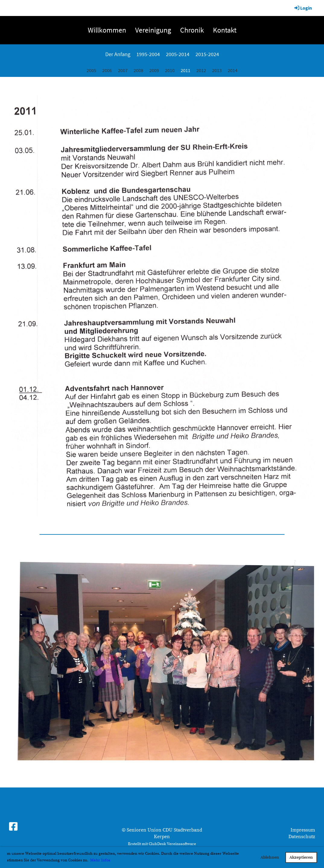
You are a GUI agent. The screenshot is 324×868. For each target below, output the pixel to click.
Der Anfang (118, 54)
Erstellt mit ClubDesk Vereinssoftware (162, 844)
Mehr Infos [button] (100, 860)
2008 (138, 70)
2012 (201, 70)
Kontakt (225, 30)
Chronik (192, 30)
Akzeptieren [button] (301, 857)
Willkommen (107, 30)
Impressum (303, 830)
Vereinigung (153, 30)
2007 (123, 70)
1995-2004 (148, 54)
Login (303, 8)
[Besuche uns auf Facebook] (13, 827)
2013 (217, 70)
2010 (170, 70)
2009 (154, 70)
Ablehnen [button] (270, 857)
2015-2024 (207, 54)
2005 (91, 70)
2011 (186, 70)
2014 (233, 70)
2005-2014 (178, 54)
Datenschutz (302, 837)
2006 (107, 70)
